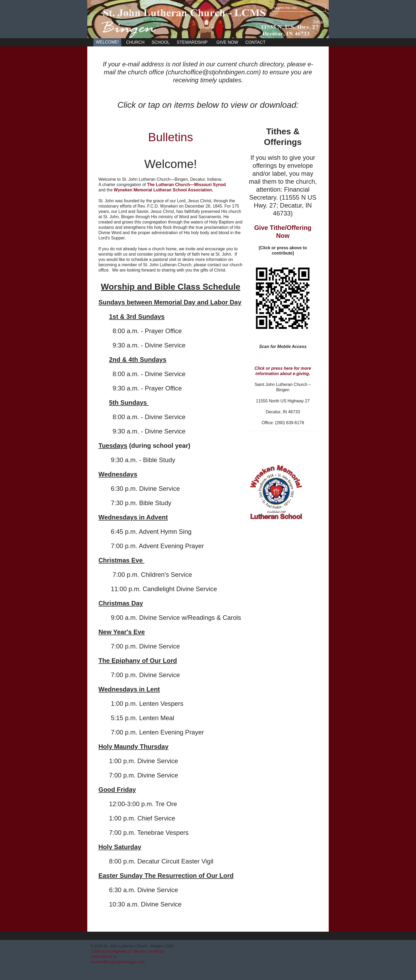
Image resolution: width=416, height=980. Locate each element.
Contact (255, 42)
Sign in (318, 22)
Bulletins (170, 137)
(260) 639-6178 (103, 957)
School (161, 42)
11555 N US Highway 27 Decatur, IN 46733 (127, 951)
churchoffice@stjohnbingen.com (118, 962)
